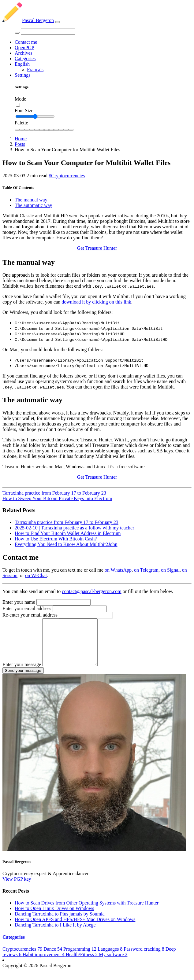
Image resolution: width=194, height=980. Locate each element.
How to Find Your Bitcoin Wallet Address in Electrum (68, 533)
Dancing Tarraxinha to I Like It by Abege (55, 934)
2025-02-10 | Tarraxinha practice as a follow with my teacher (75, 528)
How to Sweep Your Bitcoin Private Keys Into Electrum (57, 498)
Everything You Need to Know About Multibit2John (66, 544)
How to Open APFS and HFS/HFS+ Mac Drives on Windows (75, 928)
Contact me (26, 42)
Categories (25, 59)
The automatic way (34, 205)
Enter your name (19, 602)
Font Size (24, 111)
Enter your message (22, 674)
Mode (20, 99)
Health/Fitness (82, 964)
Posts (20, 144)
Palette (21, 123)
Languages (111, 958)
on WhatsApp (118, 570)
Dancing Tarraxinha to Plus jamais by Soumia (60, 923)
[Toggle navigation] (58, 22)
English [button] (22, 64)
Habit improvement (44, 964)
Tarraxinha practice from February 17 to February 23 (54, 493)
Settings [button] (23, 75)
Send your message (23, 680)
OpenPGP (24, 48)
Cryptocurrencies (23, 958)
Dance (53, 958)
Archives (24, 53)
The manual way (31, 200)
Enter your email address (27, 608)
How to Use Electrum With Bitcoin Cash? (56, 539)
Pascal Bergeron (28, 20)
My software (113, 964)
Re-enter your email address (30, 615)
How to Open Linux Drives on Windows (54, 917)
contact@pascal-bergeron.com (91, 591)
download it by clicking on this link (96, 302)
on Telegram (146, 570)
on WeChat (36, 575)
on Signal (170, 570)
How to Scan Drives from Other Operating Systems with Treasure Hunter (87, 912)
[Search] (48, 31)
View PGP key (17, 888)
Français (35, 70)
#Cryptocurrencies (67, 176)
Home (21, 139)
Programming (80, 958)
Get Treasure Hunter (97, 248)
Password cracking (144, 958)
